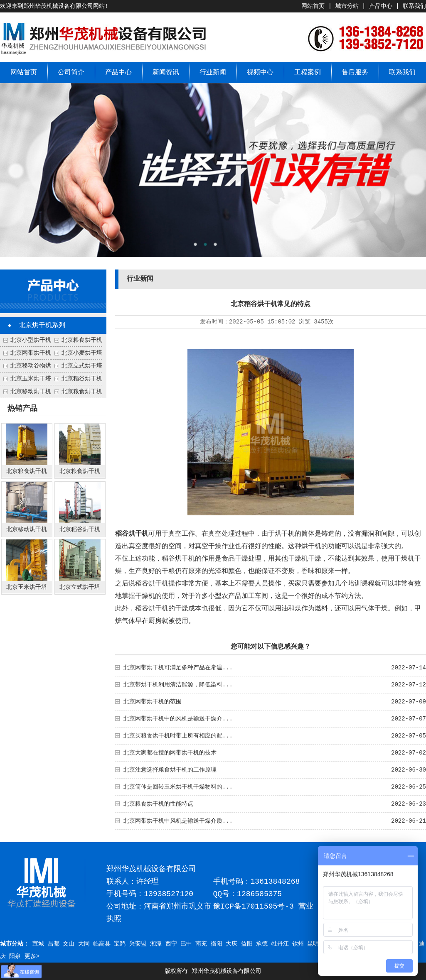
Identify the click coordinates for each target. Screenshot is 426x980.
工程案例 (308, 73)
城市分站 (347, 6)
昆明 (313, 944)
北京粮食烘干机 (82, 392)
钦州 (298, 944)
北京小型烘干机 (31, 340)
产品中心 (381, 6)
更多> (32, 956)
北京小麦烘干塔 (82, 353)
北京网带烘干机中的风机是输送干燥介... (178, 719)
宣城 (38, 944)
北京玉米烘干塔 (31, 379)
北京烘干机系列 (42, 326)
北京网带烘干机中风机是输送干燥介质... (178, 821)
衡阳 (217, 944)
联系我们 (414, 6)
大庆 (231, 944)
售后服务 (355, 73)
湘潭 (156, 944)
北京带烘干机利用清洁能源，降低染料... (178, 685)
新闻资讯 (166, 73)
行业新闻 (213, 73)
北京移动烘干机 (31, 392)
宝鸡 (120, 944)
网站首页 (313, 6)
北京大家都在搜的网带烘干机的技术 (170, 753)
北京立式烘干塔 (82, 366)
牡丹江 (280, 944)
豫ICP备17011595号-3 (254, 906)
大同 (84, 944)
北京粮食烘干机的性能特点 (158, 804)
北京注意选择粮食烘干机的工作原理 (170, 770)
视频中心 (260, 73)
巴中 (186, 944)
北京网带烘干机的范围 (153, 702)
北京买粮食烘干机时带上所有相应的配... (178, 736)
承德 (262, 944)
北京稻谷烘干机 (82, 379)
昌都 (54, 944)
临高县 (102, 944)
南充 (201, 944)
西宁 (171, 944)
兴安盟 (138, 944)
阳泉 (15, 956)
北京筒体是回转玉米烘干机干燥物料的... (178, 787)
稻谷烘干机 (132, 534)
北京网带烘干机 (31, 353)
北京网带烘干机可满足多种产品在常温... (178, 668)
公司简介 (71, 73)
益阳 (247, 944)
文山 (69, 944)
